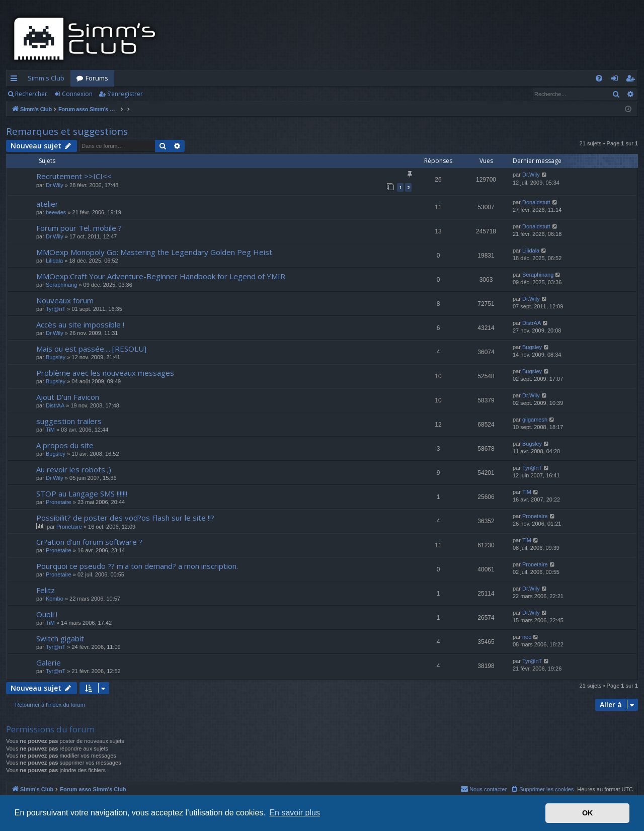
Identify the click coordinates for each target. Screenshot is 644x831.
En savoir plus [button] (295, 813)
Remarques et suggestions (67, 131)
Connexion (77, 94)
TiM (50, 430)
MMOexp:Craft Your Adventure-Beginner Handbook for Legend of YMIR (161, 276)
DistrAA (532, 323)
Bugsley (56, 357)
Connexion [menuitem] (617, 80)
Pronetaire (59, 502)
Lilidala (54, 261)
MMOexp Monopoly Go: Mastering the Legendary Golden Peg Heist (154, 252)
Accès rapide (16, 80)
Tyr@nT (56, 309)
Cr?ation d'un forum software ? (89, 542)
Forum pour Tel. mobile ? (79, 228)
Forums (97, 78)
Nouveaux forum (65, 300)
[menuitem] (599, 78)
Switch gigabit (60, 638)
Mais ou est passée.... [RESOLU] (91, 349)
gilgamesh (535, 420)
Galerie (49, 662)
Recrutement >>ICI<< (74, 176)
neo (527, 637)
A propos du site (65, 445)
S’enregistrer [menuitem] (632, 80)
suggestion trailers (69, 421)
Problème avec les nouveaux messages (105, 373)
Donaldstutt (536, 202)
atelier (47, 204)
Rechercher (31, 94)
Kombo (55, 599)
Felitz (46, 590)
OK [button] (588, 813)
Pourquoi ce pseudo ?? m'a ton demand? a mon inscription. (137, 566)
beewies (56, 212)
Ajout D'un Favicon (68, 397)
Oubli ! (47, 614)
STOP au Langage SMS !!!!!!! (82, 493)
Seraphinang (61, 285)
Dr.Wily (55, 185)
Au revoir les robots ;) (74, 469)
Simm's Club (46, 78)
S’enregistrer (125, 94)
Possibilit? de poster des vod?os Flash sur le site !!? (125, 518)
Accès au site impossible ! (80, 324)
